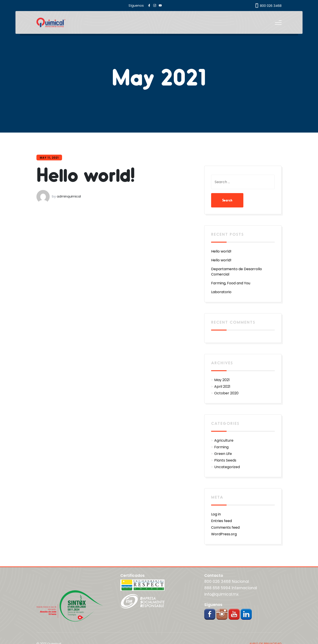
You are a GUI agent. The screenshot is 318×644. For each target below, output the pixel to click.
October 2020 (226, 393)
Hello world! (86, 174)
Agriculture (224, 440)
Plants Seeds (225, 460)
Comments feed (225, 527)
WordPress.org (224, 534)
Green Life (223, 454)
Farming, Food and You (231, 283)
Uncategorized (227, 467)
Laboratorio (221, 292)
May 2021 (222, 380)
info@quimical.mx (221, 594)
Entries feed (221, 521)
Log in (216, 514)
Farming (221, 447)
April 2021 (222, 387)
